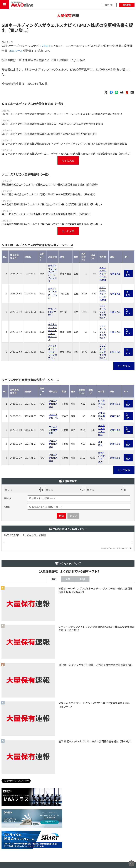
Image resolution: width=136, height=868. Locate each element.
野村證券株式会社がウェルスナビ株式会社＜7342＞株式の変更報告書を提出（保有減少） (50, 184)
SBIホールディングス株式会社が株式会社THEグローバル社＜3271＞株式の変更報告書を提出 (52, 124)
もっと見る (68, 160)
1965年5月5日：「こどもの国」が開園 (26, 535)
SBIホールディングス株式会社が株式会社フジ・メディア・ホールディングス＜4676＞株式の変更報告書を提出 (62, 114)
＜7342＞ (81, 25)
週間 (68, 579)
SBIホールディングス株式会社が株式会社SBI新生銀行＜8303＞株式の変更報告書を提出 (49, 134)
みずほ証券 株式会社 (102, 416)
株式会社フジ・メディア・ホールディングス (52, 274)
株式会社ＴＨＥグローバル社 (52, 294)
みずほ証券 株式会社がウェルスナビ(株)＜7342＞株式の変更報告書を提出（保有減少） (49, 194)
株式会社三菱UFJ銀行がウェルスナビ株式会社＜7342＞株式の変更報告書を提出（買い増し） (52, 204)
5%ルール (17, 51)
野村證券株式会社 (101, 404)
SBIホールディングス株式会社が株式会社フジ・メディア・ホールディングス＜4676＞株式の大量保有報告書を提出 (64, 144)
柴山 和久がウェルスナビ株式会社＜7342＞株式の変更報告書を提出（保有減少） (47, 214)
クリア (73, 516)
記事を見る (115, 274)
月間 (82, 579)
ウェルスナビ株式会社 (53, 404)
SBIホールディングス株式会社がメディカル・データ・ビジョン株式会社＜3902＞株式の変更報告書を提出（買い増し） (67, 154)
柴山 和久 (101, 444)
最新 (54, 579)
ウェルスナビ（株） (54, 416)
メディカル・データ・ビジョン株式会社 (52, 352)
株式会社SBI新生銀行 (52, 312)
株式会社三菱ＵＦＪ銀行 (101, 430)
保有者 (7, 507)
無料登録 (127, 5)
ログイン (109, 5)
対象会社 (8, 498)
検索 (61, 516)
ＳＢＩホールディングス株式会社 (103, 274)
